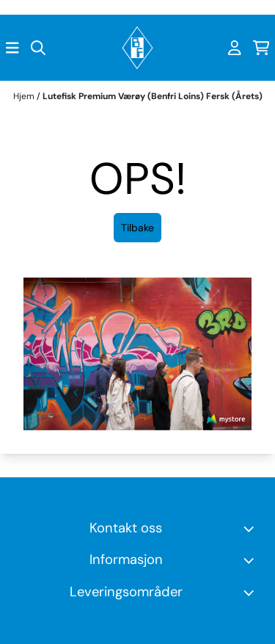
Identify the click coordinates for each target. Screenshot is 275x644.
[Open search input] (38, 48)
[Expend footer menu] (252, 560)
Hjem (25, 96)
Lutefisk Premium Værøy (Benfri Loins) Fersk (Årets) (153, 96)
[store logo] (137, 48)
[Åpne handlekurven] (261, 48)
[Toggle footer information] (252, 528)
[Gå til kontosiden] (235, 48)
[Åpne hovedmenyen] (12, 48)
